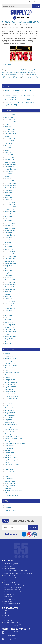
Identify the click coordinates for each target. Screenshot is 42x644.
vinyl (37, 77)
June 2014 (8, 315)
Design (7, 377)
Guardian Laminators (11, 578)
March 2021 (9, 155)
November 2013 (10, 332)
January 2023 (9, 131)
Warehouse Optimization (14, 490)
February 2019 (10, 202)
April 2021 (8, 153)
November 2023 (10, 122)
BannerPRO (8, 566)
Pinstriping (9, 441)
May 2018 (8, 219)
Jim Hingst (12, 24)
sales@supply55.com (13, 639)
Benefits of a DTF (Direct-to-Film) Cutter (18, 90)
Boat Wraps (9, 361)
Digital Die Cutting (11, 382)
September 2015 (11, 289)
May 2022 (8, 136)
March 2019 (9, 200)
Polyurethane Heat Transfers (15, 443)
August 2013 (9, 339)
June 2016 (8, 270)
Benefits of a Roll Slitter (13, 93)
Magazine (8, 420)
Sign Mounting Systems (13, 460)
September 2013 (11, 336)
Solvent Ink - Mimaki (8, 75)
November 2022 (10, 134)
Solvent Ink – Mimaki (12, 465)
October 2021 (10, 141)
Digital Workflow (11, 387)
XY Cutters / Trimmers (12, 495)
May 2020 (8, 176)
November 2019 (10, 186)
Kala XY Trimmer (10, 583)
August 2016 (9, 266)
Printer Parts (8, 597)
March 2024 (9, 117)
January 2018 (9, 226)
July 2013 (8, 341)
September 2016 (11, 263)
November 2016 (10, 259)
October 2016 (10, 261)
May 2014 (8, 318)
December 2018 (10, 204)
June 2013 (8, 343)
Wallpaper (9, 488)
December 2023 (10, 120)
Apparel (8, 354)
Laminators (23, 72)
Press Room (8, 620)
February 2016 (10, 280)
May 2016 (8, 273)
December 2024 (10, 115)
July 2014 (8, 313)
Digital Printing (25, 70)
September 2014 (11, 308)
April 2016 (8, 275)
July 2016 (8, 268)
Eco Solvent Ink (10, 394)
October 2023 (10, 124)
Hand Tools (8, 580)
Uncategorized (10, 472)
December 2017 (10, 228)
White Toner (9, 493)
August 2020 (9, 171)
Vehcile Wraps (10, 481)
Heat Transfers (10, 403)
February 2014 (10, 325)
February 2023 (10, 129)
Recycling (8, 450)
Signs (7, 462)
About (6, 611)
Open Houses (10, 432)
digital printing (17, 77)
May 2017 (8, 244)
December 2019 (10, 183)
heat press (9, 401)
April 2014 (8, 320)
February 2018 (10, 223)
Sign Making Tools (11, 457)
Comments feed (10, 510)
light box (32, 77)
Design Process (10, 380)
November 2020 (10, 164)
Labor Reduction (11, 415)
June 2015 (8, 292)
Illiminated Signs (11, 408)
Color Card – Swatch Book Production (16, 571)
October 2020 (10, 167)
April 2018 (8, 221)
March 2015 (9, 299)
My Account (18, 2)
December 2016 (10, 256)
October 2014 (10, 306)
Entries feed (9, 508)
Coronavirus (9, 375)
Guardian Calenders (11, 575)
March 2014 (9, 322)
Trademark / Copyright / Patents (15, 625)
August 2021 (9, 143)
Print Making (9, 446)
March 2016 (9, 277)
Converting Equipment (13, 373)
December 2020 (10, 162)
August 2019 (9, 190)
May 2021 (8, 150)
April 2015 (8, 296)
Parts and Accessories (13, 436)
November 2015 (10, 285)
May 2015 (8, 294)
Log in (7, 505)
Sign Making (31, 72)
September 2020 (11, 169)
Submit (34, 527)
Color (7, 370)
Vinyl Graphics (20, 75)
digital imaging (7, 77)
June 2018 (8, 216)
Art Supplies (9, 356)
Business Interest (15, 70)
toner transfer (10, 467)
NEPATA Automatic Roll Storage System (17, 585)
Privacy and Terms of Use (13, 623)
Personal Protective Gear (14, 439)
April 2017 (8, 247)
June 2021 (8, 148)
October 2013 (10, 334)
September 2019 (11, 188)
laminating (25, 77)
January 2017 (9, 254)
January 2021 (9, 160)
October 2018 (10, 209)
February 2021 (10, 157)
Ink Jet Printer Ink (14, 72)
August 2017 (9, 237)
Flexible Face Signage (12, 396)
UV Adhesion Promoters (12, 604)
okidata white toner (12, 429)
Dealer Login (9, 618)
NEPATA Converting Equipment (14, 587)
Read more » (6, 65)
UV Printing (9, 479)
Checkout (32, 2)
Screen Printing (10, 453)
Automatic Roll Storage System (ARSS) (18, 100)
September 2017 (11, 235)
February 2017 (10, 252)
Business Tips (10, 368)
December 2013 (10, 329)
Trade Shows (10, 469)
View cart (10, 2)
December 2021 (10, 138)
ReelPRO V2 (8, 601)
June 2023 (8, 127)
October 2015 (10, 287)
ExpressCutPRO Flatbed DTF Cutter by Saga (18, 573)
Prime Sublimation (10, 599)
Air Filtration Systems (11, 564)
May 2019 (8, 195)
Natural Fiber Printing (12, 424)
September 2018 (11, 211)
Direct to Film (9, 389)
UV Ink (7, 476)
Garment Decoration (12, 399)
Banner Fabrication (11, 358)
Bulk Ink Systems (10, 568)
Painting (8, 434)
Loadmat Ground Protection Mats (15, 592)
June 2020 (8, 174)
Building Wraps (10, 363)
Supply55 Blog (25, 12)
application (33, 75)
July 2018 (8, 214)
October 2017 (10, 233)
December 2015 (10, 282)
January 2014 (9, 327)
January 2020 (9, 181)
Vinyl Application (11, 483)
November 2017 (10, 230)
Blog (6, 613)
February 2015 (10, 301)
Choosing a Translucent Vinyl (21, 22)
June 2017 (8, 242)
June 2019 (8, 193)
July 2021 (8, 145)
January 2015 (9, 303)
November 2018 (10, 207)
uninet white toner (11, 474)
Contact (7, 615)
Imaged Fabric (10, 410)
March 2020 (9, 178)
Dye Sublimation (11, 391)
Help (25, 2)
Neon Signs (9, 427)
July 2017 (8, 240)
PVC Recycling (10, 448)
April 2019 (8, 197)
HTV (6, 406)
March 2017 (9, 249)
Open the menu (4, 12)
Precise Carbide (10, 594)
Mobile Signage (10, 422)
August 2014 (9, 310)
